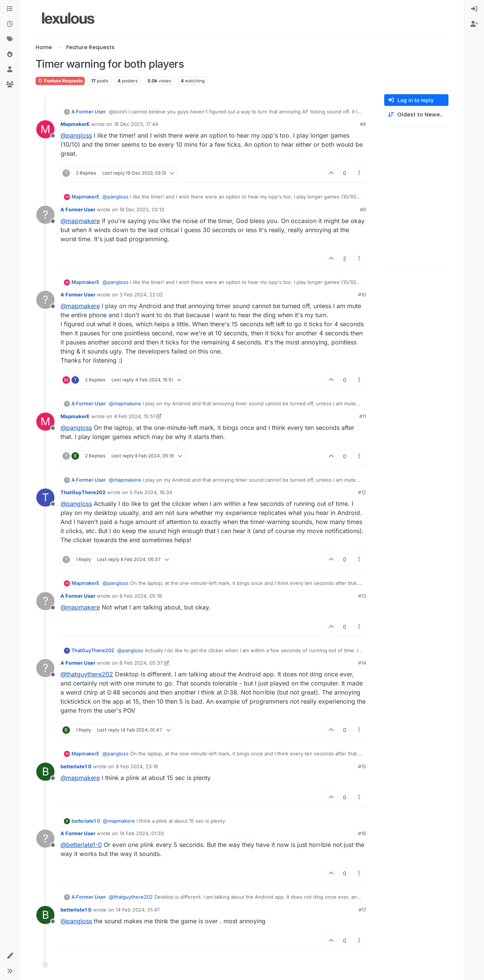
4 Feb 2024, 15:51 (134, 416)
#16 (362, 833)
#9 (363, 209)
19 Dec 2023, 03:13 (142, 209)
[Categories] (10, 9)
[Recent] (10, 24)
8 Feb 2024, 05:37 (141, 663)
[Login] (474, 9)
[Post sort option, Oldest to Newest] (416, 115)
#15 (362, 766)
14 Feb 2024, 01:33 (142, 833)
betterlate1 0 (76, 766)
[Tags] (10, 39)
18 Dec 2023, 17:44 (136, 124)
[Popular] (10, 54)
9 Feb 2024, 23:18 (137, 766)
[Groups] (10, 85)
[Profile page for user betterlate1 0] (45, 772)
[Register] (474, 24)
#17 (362, 910)
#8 (363, 124)
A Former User (89, 112)
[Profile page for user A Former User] (45, 215)
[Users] (10, 70)
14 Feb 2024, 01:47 (138, 910)
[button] (10, 956)
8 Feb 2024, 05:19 (141, 596)
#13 (362, 596)
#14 (362, 663)
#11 (363, 416)
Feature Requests (60, 81)
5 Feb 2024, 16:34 (151, 492)
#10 (362, 295)
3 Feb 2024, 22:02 (141, 295)
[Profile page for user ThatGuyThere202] (45, 498)
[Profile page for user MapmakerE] (45, 129)
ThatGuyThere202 (83, 492)
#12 (362, 492)
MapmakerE (75, 124)
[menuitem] (474, 9)
